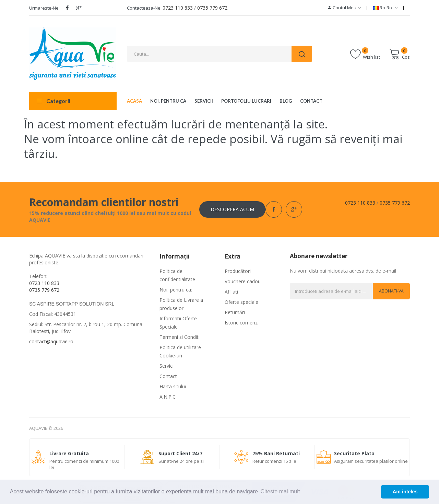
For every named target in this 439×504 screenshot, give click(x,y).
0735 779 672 (212, 8)
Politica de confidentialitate (177, 275)
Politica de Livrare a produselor (181, 304)
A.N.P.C (168, 397)
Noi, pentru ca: (176, 290)
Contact (168, 376)
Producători (238, 271)
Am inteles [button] (405, 492)
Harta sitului (173, 386)
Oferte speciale (241, 302)
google (79, 8)
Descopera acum (232, 209)
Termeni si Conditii (180, 337)
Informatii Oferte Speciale (178, 323)
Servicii (167, 366)
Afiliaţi (231, 292)
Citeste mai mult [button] (280, 491)
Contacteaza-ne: (144, 8)
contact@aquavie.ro (51, 341)
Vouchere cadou (243, 281)
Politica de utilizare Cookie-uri (180, 351)
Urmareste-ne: (44, 8)
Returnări (235, 312)
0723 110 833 (178, 8)
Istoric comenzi (242, 323)
